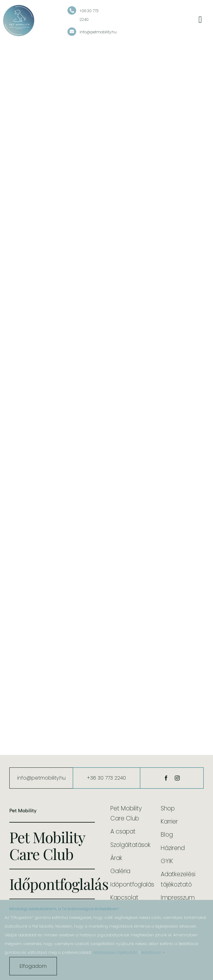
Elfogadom (33, 966)
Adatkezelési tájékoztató (115, 952)
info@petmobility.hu (98, 32)
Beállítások (153, 952)
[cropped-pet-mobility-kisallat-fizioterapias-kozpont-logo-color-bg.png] (19, 8)
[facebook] (166, 778)
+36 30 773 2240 (106, 778)
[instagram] (177, 778)
